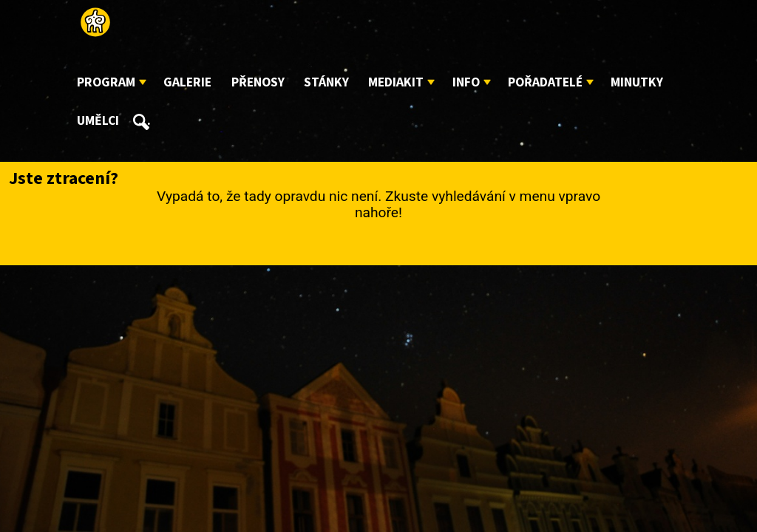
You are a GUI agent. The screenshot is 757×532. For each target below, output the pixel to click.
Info (466, 82)
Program (106, 82)
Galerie (187, 82)
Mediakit (396, 82)
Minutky (637, 82)
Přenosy (258, 82)
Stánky (326, 82)
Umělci (98, 121)
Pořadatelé (545, 82)
